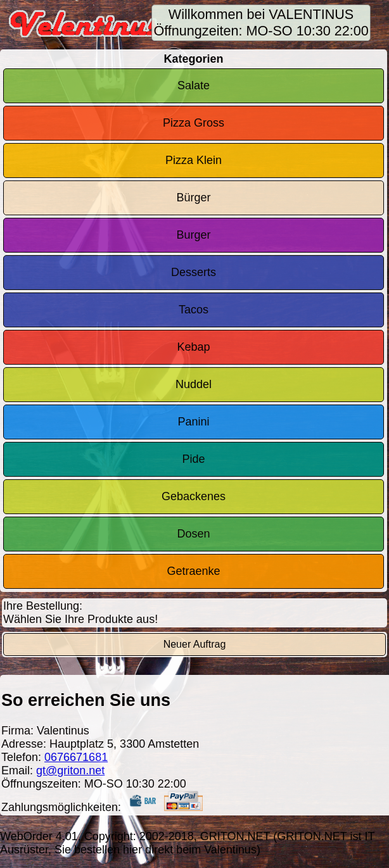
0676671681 (76, 757)
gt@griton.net (70, 771)
